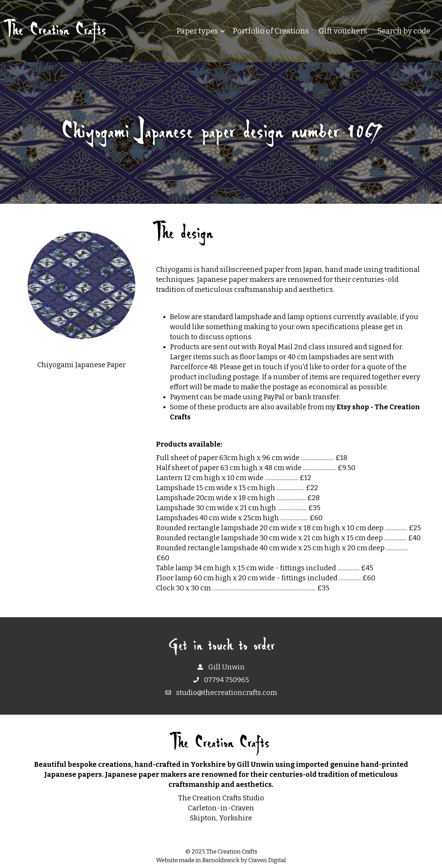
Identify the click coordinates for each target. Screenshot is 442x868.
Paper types (197, 31)
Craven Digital (267, 860)
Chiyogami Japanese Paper (81, 365)
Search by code (404, 31)
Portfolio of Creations (271, 31)
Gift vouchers (343, 31)
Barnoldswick (221, 860)
